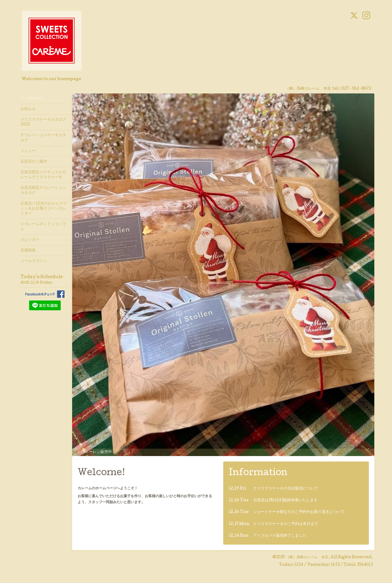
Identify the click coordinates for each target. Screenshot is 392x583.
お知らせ (28, 109)
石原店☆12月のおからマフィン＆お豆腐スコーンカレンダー (44, 209)
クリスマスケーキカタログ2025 (43, 122)
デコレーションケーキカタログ (43, 138)
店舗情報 (28, 251)
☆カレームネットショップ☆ (43, 227)
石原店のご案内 (34, 162)
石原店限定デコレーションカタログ (43, 190)
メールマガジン (34, 261)
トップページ (32, 99)
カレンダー (30, 240)
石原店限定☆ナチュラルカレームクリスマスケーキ (43, 175)
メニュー (28, 151)
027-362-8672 (356, 89)
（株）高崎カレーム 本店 (307, 557)
